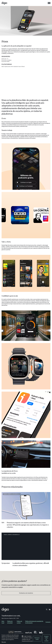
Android (15, 67)
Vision (5, 494)
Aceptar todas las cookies (46, 639)
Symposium (6, 563)
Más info (4, 642)
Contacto (48, 622)
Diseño (10, 494)
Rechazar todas (37, 639)
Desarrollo (16, 494)
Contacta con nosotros (26, 593)
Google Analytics (27, 636)
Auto (19, 67)
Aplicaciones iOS (9, 67)
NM (3, 523)
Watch (23, 67)
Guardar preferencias (27, 641)
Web (3, 67)
